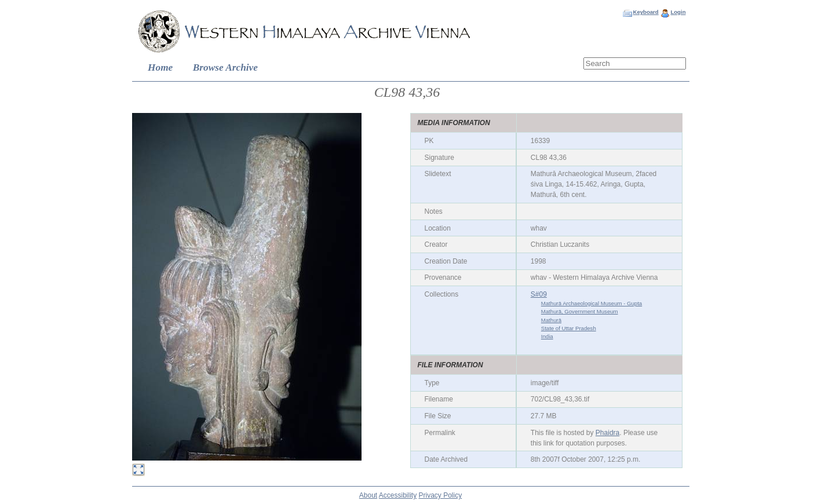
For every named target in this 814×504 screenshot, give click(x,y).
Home (160, 67)
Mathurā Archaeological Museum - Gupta (592, 303)
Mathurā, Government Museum (580, 311)
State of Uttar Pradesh (569, 328)
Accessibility (398, 495)
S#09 (539, 294)
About (368, 495)
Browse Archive (225, 67)
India (547, 336)
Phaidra (607, 433)
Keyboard (645, 12)
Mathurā (551, 320)
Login (678, 12)
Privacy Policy (441, 495)
